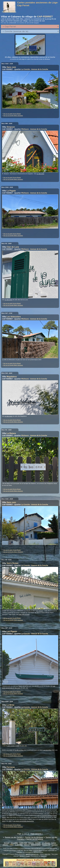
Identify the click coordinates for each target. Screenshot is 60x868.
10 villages (46, 843)
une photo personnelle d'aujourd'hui (24, 821)
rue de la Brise (47, 750)
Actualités (14, 843)
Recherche (46, 845)
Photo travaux (13, 814)
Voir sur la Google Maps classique (13, 116)
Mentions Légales (25, 856)
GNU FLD (47, 854)
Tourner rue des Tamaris (14, 837)
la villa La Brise (19, 750)
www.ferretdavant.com (32, 854)
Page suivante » (37, 834)
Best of (27, 845)
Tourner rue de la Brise (35, 839)
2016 (4, 821)
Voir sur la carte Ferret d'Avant (12, 114)
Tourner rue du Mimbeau (34, 837)
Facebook (44, 856)
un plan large (40, 174)
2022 (10, 821)
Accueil (7, 843)
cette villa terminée (24, 614)
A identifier (19, 845)
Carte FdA (23, 843)
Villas (12, 845)
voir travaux (39, 611)
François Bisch (37, 850)
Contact (55, 845)
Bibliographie (36, 845)
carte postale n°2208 (13, 746)
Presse (38, 843)
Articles (31, 843)
